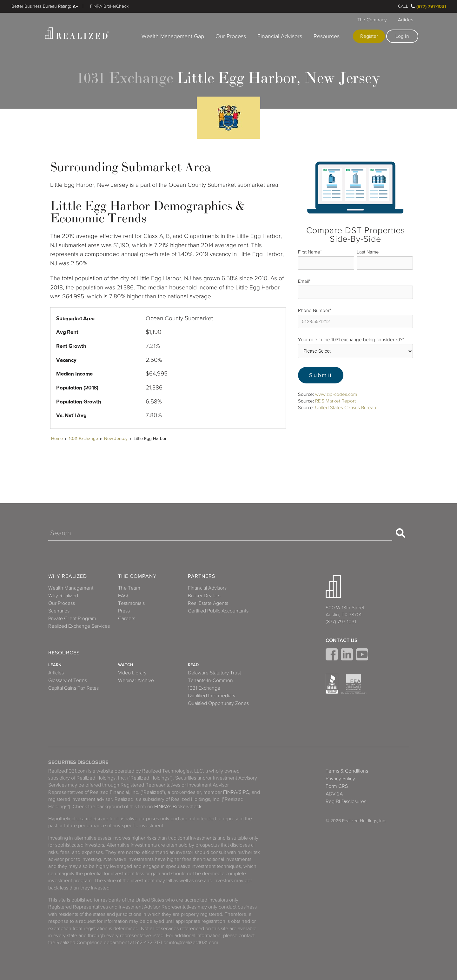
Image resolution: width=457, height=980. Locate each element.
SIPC (244, 792)
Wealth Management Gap (173, 36)
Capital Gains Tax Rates (73, 688)
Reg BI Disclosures (346, 801)
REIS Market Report (335, 401)
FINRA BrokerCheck (109, 6)
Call (403, 6)
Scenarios (59, 611)
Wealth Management (71, 588)
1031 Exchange (83, 439)
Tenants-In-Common (210, 680)
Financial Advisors (280, 36)
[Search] (220, 533)
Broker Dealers (204, 596)
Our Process (231, 36)
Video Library (132, 673)
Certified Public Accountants (218, 611)
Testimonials (131, 603)
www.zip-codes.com (336, 394)
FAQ (123, 596)
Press (124, 611)
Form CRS (337, 786)
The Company (372, 20)
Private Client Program (72, 618)
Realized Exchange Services (79, 626)
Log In (402, 36)
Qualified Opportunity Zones (218, 703)
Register (369, 36)
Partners (202, 576)
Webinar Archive (136, 680)
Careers (127, 618)
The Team (129, 588)
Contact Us (342, 640)
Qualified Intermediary (212, 696)
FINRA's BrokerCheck (178, 807)
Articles (406, 20)
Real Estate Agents (208, 603)
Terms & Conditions (347, 771)
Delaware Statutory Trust (214, 673)
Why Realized (68, 576)
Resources (327, 36)
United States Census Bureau (346, 408)
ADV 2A (334, 794)
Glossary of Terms (68, 680)
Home (57, 439)
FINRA (230, 792)
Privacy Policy (340, 779)
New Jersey (116, 439)
